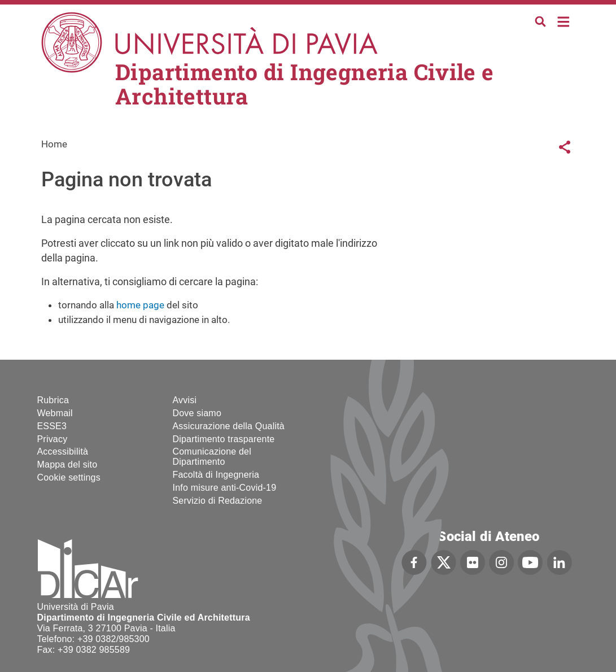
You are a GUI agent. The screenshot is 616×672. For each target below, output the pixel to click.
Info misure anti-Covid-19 (225, 488)
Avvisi (185, 400)
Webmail (55, 413)
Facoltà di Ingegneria (216, 475)
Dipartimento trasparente (224, 439)
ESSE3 (52, 426)
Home (564, 21)
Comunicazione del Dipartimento (212, 457)
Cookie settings (69, 477)
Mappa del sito (67, 464)
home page (140, 305)
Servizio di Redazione (218, 501)
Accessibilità (63, 451)
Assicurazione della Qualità (229, 426)
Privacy (53, 439)
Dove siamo (197, 413)
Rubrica (53, 400)
